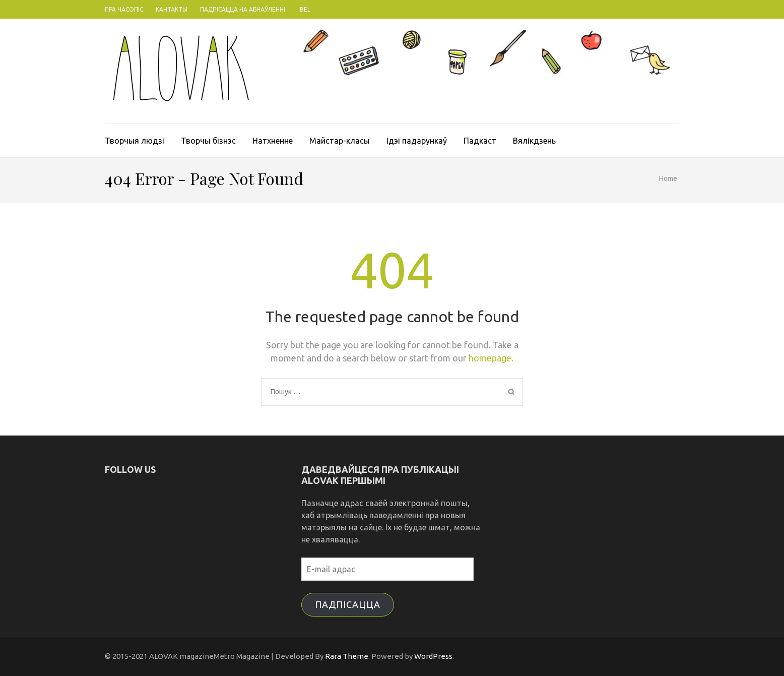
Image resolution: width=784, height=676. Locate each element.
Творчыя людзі (135, 141)
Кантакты (172, 9)
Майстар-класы (340, 141)
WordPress (433, 656)
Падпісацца (348, 604)
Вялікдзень (534, 141)
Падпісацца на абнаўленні (243, 9)
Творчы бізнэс (208, 141)
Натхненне (273, 141)
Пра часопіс (124, 9)
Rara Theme (347, 656)
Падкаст (480, 141)
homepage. (491, 358)
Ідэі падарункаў (417, 141)
